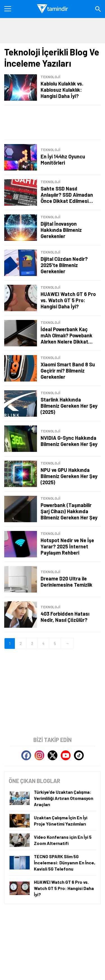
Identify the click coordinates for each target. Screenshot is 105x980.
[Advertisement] (53, 122)
